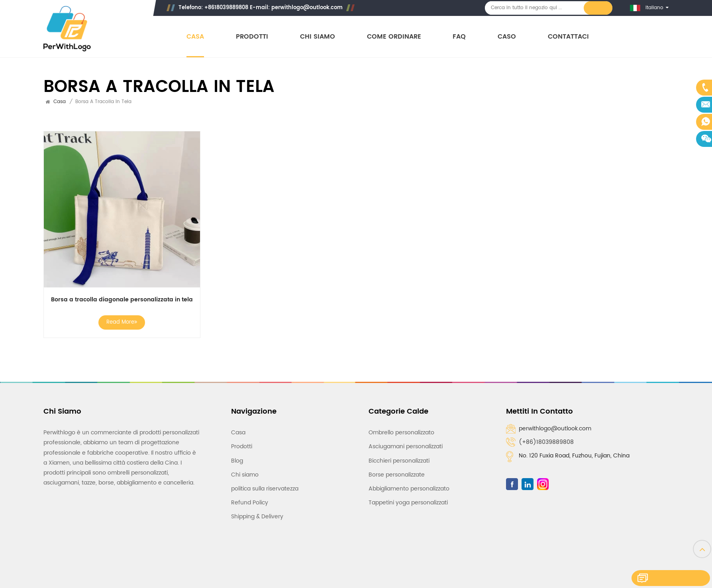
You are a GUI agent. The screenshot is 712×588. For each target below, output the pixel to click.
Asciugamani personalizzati (406, 437)
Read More (119, 316)
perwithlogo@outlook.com (307, 8)
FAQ (460, 37)
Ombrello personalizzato (401, 423)
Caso (507, 37)
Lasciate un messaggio (665, 579)
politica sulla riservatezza (265, 478)
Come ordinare (394, 37)
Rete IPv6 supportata (548, 556)
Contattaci (569, 37)
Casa (195, 37)
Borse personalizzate (397, 464)
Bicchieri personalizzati (399, 450)
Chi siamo (318, 37)
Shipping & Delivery (257, 507)
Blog (237, 450)
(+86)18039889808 (546, 436)
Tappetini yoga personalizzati (408, 493)
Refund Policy (250, 493)
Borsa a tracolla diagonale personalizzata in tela (118, 293)
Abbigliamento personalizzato (409, 478)
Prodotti (252, 37)
